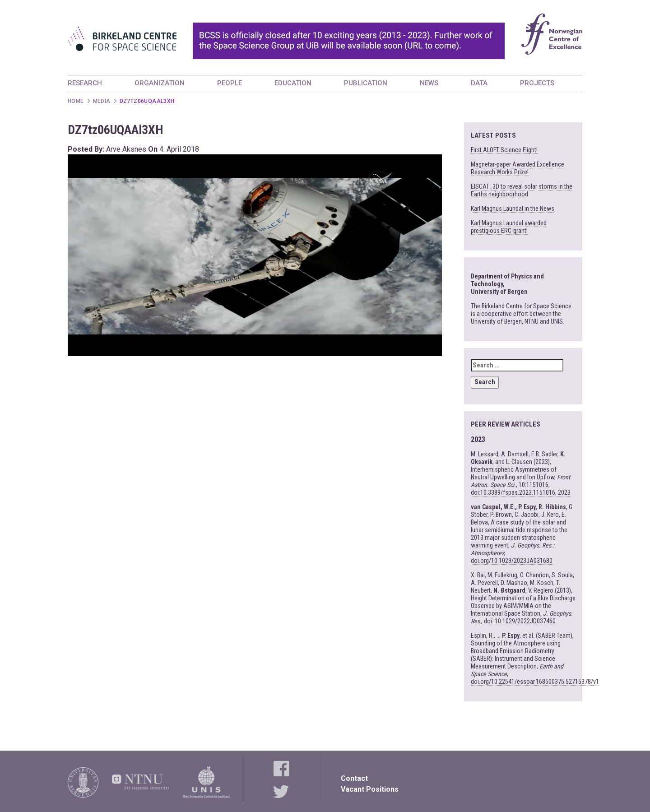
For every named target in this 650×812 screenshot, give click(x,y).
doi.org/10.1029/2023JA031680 (512, 561)
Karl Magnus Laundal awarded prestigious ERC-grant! (509, 227)
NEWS (429, 83)
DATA (479, 83)
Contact (354, 778)
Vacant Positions (370, 789)
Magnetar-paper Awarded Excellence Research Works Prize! (518, 168)
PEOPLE (230, 83)
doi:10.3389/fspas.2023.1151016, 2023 (521, 492)
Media (102, 101)
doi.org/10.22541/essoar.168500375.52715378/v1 (535, 682)
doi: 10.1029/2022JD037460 (520, 621)
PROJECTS (537, 83)
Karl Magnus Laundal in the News (513, 209)
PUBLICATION (366, 83)
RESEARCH (85, 83)
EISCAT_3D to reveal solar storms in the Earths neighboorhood (522, 190)
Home (76, 101)
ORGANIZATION (160, 83)
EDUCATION (293, 83)
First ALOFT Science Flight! (504, 150)
